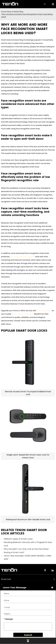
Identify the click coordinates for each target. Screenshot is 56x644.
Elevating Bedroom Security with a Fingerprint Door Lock (27, 544)
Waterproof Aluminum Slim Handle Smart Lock (28, 519)
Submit (28, 635)
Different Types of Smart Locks (17, 539)
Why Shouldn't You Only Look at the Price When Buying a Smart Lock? (25, 551)
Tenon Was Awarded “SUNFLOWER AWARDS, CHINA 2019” (26, 557)
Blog (21, 12)
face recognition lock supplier (22, 257)
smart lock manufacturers (23, 314)
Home (4, 12)
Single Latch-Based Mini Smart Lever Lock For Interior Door (28, 456)
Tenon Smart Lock (44, 311)
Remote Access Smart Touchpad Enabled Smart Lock (28, 393)
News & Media (13, 12)
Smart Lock (6, 579)
